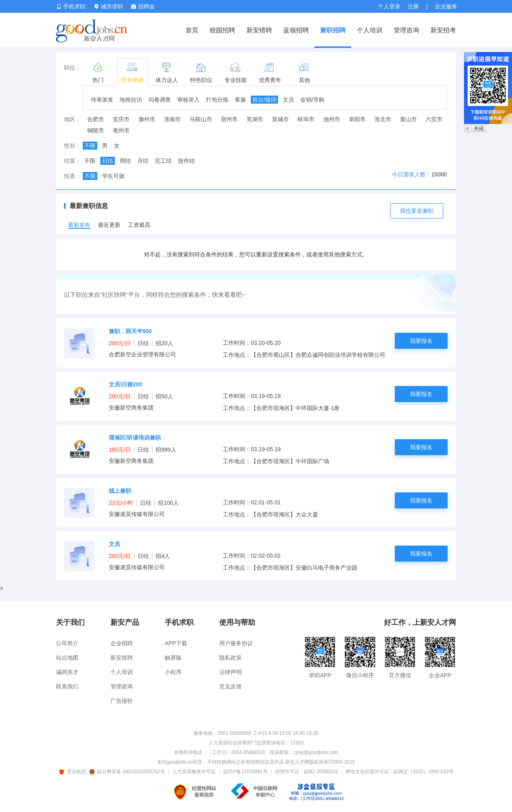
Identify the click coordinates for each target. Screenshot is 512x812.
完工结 (163, 161)
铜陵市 (96, 130)
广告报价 (122, 701)
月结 (143, 161)
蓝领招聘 (296, 30)
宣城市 (280, 119)
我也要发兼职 (417, 211)
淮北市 (383, 119)
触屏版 (173, 658)
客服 (240, 100)
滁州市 (147, 119)
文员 (288, 100)
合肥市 (96, 119)
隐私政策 (230, 658)
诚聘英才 (67, 672)
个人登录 (389, 6)
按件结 (186, 161)
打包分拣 (217, 100)
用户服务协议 (236, 643)
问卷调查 (160, 100)
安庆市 (121, 119)
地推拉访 (131, 100)
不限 (90, 146)
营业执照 (74, 772)
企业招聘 (122, 643)
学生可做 (113, 176)
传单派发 (102, 100)
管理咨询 (406, 30)
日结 (108, 161)
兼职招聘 (333, 30)
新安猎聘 (259, 30)
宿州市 (229, 119)
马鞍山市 (201, 119)
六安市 (434, 119)
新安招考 (443, 30)
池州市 (332, 119)
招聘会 (143, 6)
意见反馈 (230, 686)
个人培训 (370, 30)
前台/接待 (264, 100)
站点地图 (67, 658)
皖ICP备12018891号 (245, 772)
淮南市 (172, 119)
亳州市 (121, 130)
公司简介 (67, 643)
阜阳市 (357, 119)
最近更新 (109, 225)
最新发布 (79, 225)
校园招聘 (222, 30)
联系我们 (67, 686)
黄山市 (408, 119)
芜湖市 (255, 119)
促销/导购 (312, 100)
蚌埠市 (306, 119)
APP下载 (176, 643)
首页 (192, 30)
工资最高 (139, 225)
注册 (413, 6)
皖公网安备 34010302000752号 (127, 772)
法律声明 (230, 672)
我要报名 (421, 341)
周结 (125, 161)
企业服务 (446, 6)
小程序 (173, 672)
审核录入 (188, 100)
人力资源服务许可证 (194, 772)
